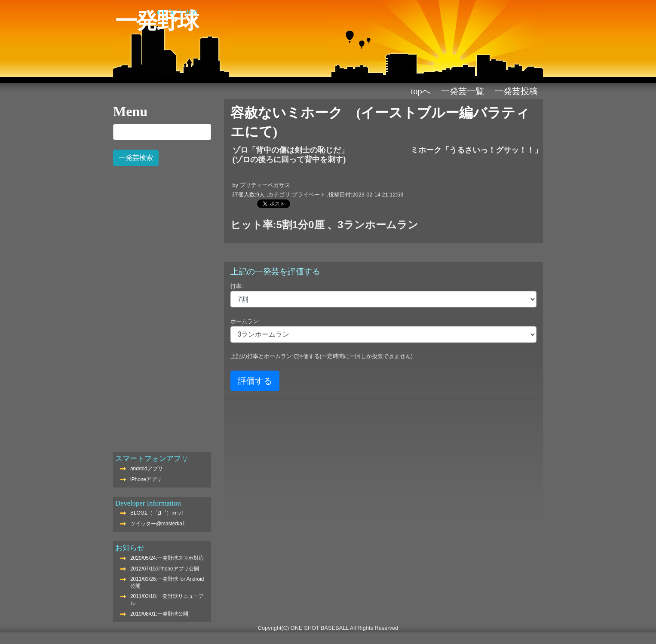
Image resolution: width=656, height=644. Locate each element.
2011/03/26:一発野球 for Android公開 (167, 583)
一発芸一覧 (463, 91)
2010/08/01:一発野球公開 (159, 614)
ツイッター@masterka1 (158, 524)
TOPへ (421, 91)
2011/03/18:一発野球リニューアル (167, 600)
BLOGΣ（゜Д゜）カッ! (157, 513)
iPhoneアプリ (146, 479)
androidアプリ (147, 469)
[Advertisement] (162, 304)
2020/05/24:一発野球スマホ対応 (167, 558)
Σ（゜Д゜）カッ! (177, 12)
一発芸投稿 (516, 91)
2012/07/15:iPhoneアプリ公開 (165, 569)
